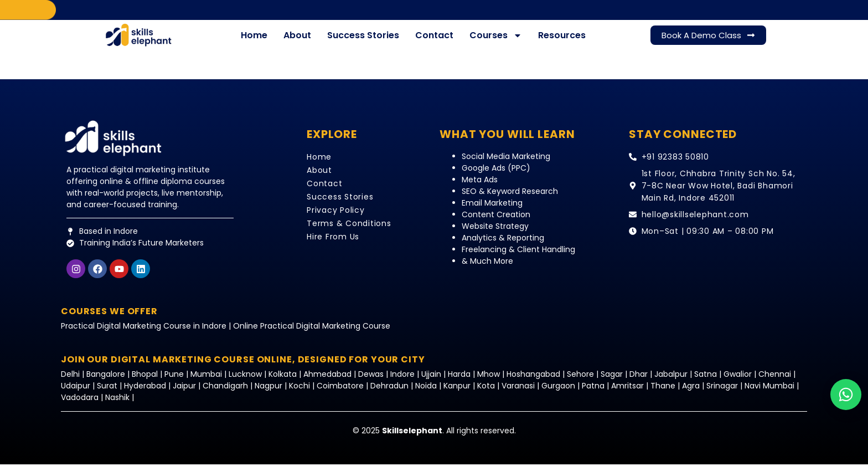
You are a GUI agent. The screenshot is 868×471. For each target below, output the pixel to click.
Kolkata (283, 381)
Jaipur (184, 392)
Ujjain (431, 381)
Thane (663, 392)
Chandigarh (225, 392)
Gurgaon (559, 392)
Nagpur (268, 392)
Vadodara (80, 404)
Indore (402, 381)
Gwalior (738, 381)
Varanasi (518, 392)
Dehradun (389, 392)
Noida (426, 392)
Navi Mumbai (769, 392)
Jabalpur (671, 381)
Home (254, 42)
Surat (107, 392)
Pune (174, 381)
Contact (434, 42)
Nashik (117, 404)
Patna (593, 392)
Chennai (775, 381)
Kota (486, 392)
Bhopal (145, 381)
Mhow (489, 381)
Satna (706, 381)
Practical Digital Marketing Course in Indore (144, 332)
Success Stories (363, 42)
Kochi (299, 392)
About (297, 42)
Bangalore (106, 381)
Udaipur (76, 392)
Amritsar (629, 392)
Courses (496, 42)
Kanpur (458, 392)
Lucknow (246, 381)
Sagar (612, 381)
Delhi (71, 381)
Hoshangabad (533, 381)
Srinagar (722, 392)
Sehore (580, 381)
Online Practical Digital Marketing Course (312, 332)
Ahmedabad (327, 381)
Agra (691, 392)
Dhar (639, 381)
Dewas (371, 381)
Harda (459, 381)
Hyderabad (145, 392)
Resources (562, 42)
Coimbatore (340, 392)
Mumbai (207, 381)
